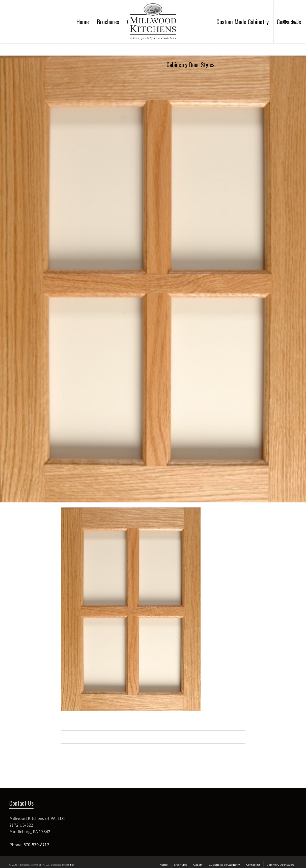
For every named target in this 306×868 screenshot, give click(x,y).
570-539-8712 (36, 845)
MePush (70, 865)
